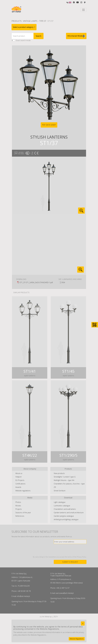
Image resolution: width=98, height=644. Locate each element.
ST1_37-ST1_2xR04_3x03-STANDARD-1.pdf (36, 282)
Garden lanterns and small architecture (69, 513)
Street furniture (60, 491)
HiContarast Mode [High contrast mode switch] (76, 36)
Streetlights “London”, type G (65, 477)
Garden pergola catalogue (64, 516)
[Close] (83, 623)
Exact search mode (23, 40)
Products (17, 21)
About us (19, 473)
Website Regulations (77, 639)
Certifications (20, 484)
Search (38, 36)
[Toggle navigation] (83, 10)
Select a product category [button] (23, 27)
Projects (19, 509)
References (20, 516)
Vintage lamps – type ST (35, 21)
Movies (18, 506)
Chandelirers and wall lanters (65, 509)
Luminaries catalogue (62, 506)
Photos (18, 502)
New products (59, 473)
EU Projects (20, 480)
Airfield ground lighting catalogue (66, 519)
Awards (18, 487)
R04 (63, 282)
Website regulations (23, 491)
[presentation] (70, 550)
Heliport (18, 477)
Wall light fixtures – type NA (64, 480)
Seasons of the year (23, 513)
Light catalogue (60, 502)
